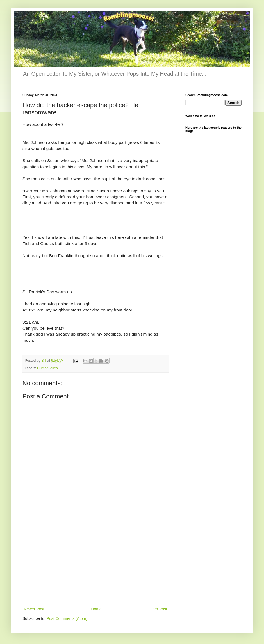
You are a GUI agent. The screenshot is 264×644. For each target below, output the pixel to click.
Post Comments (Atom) (67, 618)
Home (96, 609)
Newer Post (34, 609)
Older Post (158, 609)
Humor (42, 368)
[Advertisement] (95, 564)
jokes (54, 368)
